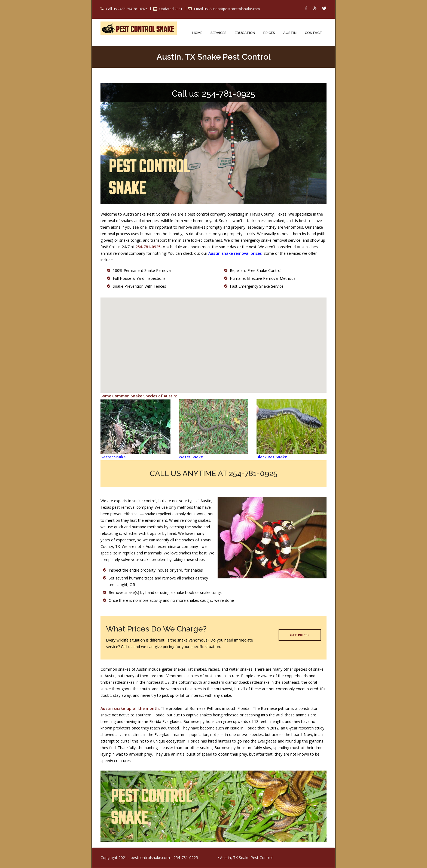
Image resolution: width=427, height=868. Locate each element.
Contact (314, 33)
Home (197, 33)
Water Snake (191, 457)
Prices (269, 33)
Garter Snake (113, 457)
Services (219, 33)
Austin (290, 33)
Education (245, 33)
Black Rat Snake (272, 457)
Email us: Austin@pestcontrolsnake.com (227, 9)
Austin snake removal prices (235, 254)
